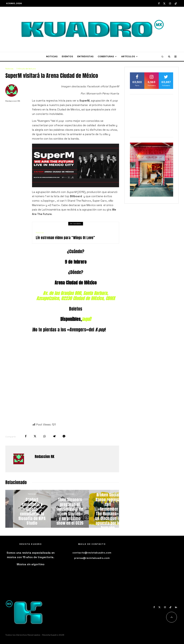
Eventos (67, 56)
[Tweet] (35, 436)
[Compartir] (26, 436)
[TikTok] (176, 3)
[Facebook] (159, 3)
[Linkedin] (176, 607)
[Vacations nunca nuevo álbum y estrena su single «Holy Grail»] (24, 509)
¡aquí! (86, 319)
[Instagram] (170, 3)
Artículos (128, 56)
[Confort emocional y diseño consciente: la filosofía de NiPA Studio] (62, 509)
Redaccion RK (13, 101)
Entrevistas (85, 56)
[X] (164, 3)
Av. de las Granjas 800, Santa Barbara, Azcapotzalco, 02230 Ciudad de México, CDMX (76, 296)
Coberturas (106, 56)
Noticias (52, 56)
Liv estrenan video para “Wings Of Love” (65, 238)
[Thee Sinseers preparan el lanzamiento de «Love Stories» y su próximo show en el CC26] (100, 509)
